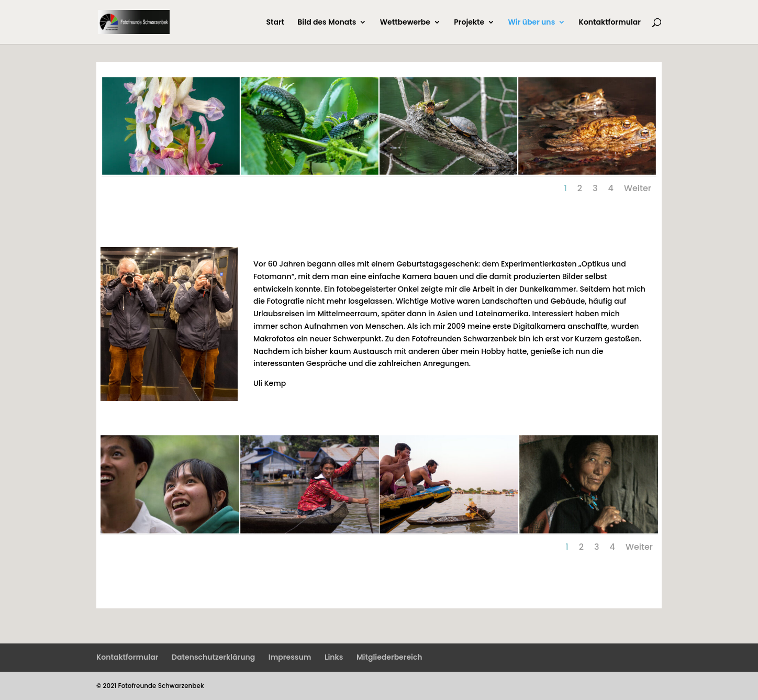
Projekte (469, 23)
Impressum (290, 657)
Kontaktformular (610, 23)
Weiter (638, 188)
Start (275, 23)
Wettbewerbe (405, 23)
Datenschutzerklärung (213, 657)
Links (334, 657)
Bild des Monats (327, 23)
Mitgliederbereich (389, 657)
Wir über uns (532, 23)
